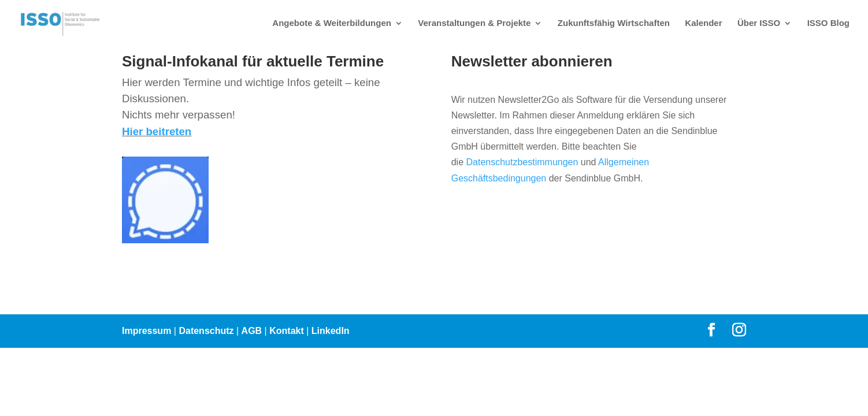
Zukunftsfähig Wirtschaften (614, 23)
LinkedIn (331, 331)
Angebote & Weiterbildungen (332, 23)
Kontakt (287, 331)
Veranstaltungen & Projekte (474, 23)
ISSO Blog (828, 23)
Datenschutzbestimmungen (522, 162)
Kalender (703, 23)
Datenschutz (206, 331)
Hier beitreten (157, 131)
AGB (252, 331)
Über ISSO (759, 23)
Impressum (146, 331)
